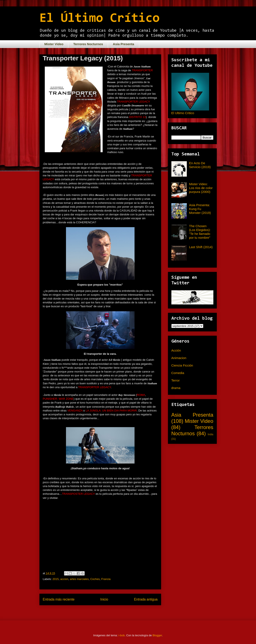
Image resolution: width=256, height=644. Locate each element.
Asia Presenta (124, 44)
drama (176, 388)
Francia (106, 579)
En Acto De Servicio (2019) (200, 165)
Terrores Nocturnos (88, 44)
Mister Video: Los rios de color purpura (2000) (201, 188)
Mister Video (54, 44)
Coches (95, 579)
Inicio (104, 599)
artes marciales (79, 579)
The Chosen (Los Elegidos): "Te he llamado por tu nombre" (200, 232)
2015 (56, 579)
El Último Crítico (100, 19)
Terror (176, 380)
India (210, 434)
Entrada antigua (146, 599)
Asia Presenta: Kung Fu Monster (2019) (200, 209)
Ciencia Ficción (182, 365)
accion (64, 579)
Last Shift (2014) (201, 247)
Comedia (178, 373)
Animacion (179, 358)
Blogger (157, 635)
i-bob (122, 635)
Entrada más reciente (59, 599)
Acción (176, 350)
